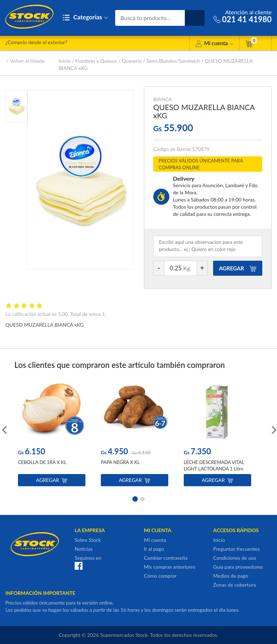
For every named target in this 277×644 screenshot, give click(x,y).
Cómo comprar (160, 576)
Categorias (85, 18)
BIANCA (163, 99)
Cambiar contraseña (166, 558)
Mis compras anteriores (170, 567)
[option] (52, 434)
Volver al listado (25, 61)
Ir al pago (154, 549)
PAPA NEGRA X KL (120, 462)
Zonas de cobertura (234, 585)
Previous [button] (4, 429)
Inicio (64, 61)
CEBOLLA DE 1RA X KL (42, 462)
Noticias (84, 549)
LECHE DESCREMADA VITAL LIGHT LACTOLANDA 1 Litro (214, 465)
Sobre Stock (88, 540)
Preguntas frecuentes (236, 549)
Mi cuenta (214, 44)
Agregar (51, 480)
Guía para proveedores (238, 567)
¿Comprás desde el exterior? (36, 42)
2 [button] (142, 498)
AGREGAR (238, 268)
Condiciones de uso (235, 558)
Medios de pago (231, 576)
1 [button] (135, 498)
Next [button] (273, 429)
